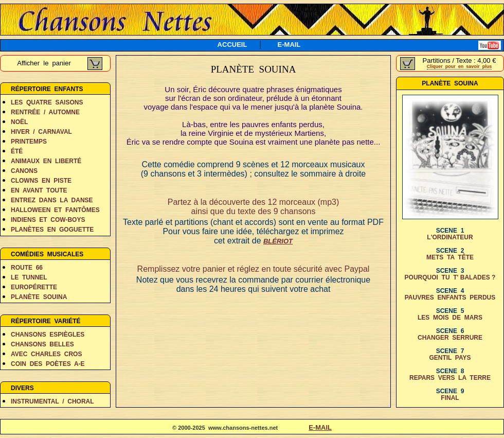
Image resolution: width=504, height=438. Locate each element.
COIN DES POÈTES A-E (48, 364)
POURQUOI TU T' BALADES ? (450, 277)
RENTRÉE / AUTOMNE (45, 112)
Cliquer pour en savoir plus (460, 66)
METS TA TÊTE (450, 257)
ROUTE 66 (27, 268)
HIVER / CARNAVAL (41, 132)
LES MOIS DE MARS (450, 318)
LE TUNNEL (29, 277)
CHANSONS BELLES (42, 344)
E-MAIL (289, 45)
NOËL (19, 122)
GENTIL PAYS (450, 358)
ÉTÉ (17, 151)
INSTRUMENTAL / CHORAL (52, 401)
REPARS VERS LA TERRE (450, 378)
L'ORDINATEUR (450, 237)
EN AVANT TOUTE (39, 190)
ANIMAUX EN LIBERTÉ (46, 161)
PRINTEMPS (29, 142)
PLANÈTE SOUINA (39, 297)
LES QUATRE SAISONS (47, 102)
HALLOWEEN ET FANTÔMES (55, 210)
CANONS (24, 171)
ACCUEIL (232, 45)
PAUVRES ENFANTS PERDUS (450, 297)
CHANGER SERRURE (450, 338)
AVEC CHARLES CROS (46, 354)
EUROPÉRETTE (34, 287)
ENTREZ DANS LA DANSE (52, 200)
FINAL (450, 398)
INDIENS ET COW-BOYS (48, 220)
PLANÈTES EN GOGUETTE (52, 230)
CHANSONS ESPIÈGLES (48, 335)
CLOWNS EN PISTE (41, 181)
